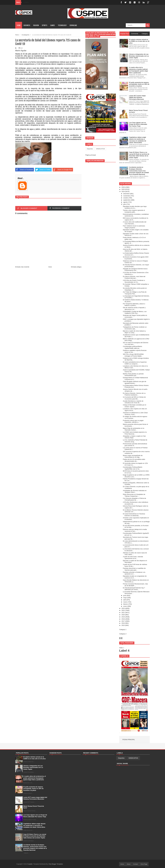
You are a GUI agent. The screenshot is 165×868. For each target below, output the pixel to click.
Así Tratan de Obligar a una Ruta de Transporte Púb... (135, 293)
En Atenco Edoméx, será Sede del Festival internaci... (134, 277)
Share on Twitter (43, 170)
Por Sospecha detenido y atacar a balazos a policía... (134, 305)
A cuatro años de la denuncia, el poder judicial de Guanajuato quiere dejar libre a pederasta (35, 778)
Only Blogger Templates (56, 864)
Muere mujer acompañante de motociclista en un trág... (133, 456)
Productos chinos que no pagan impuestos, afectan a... (133, 421)
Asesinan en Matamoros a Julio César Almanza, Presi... (135, 414)
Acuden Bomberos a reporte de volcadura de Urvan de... (133, 402)
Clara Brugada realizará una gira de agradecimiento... (134, 382)
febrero (126, 604)
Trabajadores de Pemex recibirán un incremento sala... (135, 328)
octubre (126, 198)
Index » (122, 648)
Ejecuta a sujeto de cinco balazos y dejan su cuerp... (134, 332)
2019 (123, 617)
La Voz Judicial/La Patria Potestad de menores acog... (135, 441)
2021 (123, 613)
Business (27, 25)
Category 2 (123, 634)
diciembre (126, 194)
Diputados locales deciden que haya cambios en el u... (135, 207)
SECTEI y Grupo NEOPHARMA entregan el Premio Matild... (133, 355)
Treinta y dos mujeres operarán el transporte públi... (134, 211)
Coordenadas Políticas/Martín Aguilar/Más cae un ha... (133, 468)
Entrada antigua (76, 267)
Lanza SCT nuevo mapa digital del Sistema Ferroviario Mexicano (35, 798)
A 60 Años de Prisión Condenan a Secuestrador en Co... (134, 281)
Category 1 (123, 630)
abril (125, 600)
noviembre (127, 196)
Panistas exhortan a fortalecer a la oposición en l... (134, 573)
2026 (123, 187)
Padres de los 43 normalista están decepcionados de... (134, 460)
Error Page (144, 864)
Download (73, 25)
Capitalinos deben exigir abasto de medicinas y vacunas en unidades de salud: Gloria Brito (34, 825)
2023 (123, 608)
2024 (123, 191)
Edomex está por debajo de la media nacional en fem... (135, 530)
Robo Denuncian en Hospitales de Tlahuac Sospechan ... (134, 495)
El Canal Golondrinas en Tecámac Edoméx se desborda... (134, 515)
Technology (62, 25)
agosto (126, 202)
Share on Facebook (24, 170)
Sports (45, 25)
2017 (123, 621)
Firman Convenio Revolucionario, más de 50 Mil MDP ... (135, 585)
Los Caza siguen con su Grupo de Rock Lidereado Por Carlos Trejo (35, 816)
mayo (125, 598)
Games (53, 25)
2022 (123, 610)
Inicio (50, 267)
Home (19, 25)
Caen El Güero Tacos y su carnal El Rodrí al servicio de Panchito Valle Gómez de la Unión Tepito (35, 836)
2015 (123, 625)
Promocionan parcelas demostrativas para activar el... (135, 445)
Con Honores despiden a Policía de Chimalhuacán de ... (134, 499)
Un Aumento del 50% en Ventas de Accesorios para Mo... (134, 398)
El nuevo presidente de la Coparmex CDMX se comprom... (135, 363)
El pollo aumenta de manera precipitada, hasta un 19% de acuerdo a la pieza (33, 789)
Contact (136, 864)
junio (125, 595)
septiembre (127, 200)
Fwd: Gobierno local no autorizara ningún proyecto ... (134, 227)
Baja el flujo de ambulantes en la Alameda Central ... (133, 429)
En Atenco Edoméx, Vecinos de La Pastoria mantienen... (134, 394)
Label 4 (124, 651)
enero (125, 606)
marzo (125, 602)
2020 (123, 615)
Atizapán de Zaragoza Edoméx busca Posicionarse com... (135, 270)
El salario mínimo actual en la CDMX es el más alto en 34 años (35, 758)
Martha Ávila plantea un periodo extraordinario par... (133, 375)
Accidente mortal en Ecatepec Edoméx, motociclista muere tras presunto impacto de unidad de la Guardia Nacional (35, 847)
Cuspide (30, 864)
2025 (123, 189)
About (129, 864)
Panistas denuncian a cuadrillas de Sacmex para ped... (134, 569)
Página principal (91, 155)
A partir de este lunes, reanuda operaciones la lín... (133, 558)
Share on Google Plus (62, 170)
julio (125, 204)
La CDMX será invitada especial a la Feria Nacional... (135, 433)
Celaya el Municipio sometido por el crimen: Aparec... (134, 406)
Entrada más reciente (22, 267)
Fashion (36, 25)
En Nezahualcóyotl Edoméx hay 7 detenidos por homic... (134, 589)
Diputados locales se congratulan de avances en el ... (135, 577)
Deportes (90, 149)
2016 (123, 623)
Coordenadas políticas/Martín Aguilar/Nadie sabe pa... (132, 347)
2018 (123, 619)
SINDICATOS (100, 149)
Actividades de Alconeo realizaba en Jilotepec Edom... (135, 491)
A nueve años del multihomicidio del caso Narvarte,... (135, 223)
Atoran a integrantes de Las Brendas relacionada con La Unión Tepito (33, 767)
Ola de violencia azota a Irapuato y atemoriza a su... (134, 308)
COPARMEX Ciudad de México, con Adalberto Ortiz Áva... (135, 312)
